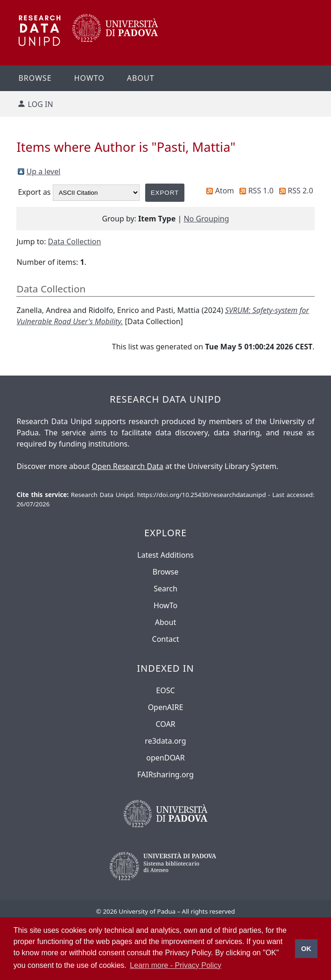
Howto (89, 78)
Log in (41, 104)
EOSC (165, 690)
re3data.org (165, 741)
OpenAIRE (166, 707)
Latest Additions (165, 555)
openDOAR (165, 758)
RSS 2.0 (300, 191)
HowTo (165, 605)
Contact (166, 639)
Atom (225, 191)
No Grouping (206, 219)
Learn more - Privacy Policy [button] (176, 965)
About (141, 78)
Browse (35, 78)
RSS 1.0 (261, 191)
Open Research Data (127, 466)
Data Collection (75, 241)
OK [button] (306, 949)
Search (165, 589)
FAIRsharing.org (165, 774)
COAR (165, 724)
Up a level (43, 171)
